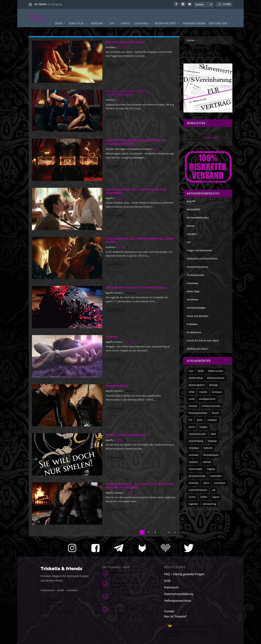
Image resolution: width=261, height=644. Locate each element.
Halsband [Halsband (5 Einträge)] (212, 420)
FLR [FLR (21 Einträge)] (191, 420)
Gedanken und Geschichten (202, 259)
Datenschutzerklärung (179, 594)
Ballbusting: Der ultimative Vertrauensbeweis (128, 93)
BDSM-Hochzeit (166, 26)
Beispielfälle (194, 209)
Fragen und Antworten (130, 149)
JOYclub (62, 621)
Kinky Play (76, 26)
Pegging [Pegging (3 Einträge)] (211, 469)
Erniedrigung (55, 4)
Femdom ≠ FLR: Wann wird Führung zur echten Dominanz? (136, 142)
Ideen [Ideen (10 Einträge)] (213, 434)
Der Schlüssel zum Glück (125, 42)
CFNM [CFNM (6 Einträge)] (192, 392)
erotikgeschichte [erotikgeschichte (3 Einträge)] (207, 399)
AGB (167, 581)
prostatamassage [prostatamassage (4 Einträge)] (197, 476)
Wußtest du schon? (197, 349)
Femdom (97, 26)
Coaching (141, 26)
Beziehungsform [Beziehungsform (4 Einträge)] (197, 385)
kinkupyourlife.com (125, 583)
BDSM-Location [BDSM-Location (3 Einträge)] (216, 371)
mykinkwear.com (123, 608)
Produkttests (194, 332)
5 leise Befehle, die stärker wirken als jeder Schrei (140, 240)
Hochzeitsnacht (195, 275)
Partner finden (194, 26)
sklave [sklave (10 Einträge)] (206, 483)
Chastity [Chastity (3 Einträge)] (203, 392)
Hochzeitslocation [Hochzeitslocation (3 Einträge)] (197, 434)
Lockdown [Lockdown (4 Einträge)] (194, 455)
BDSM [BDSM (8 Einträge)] (201, 371)
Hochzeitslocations (197, 267)
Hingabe (112, 337)
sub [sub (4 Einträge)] (213, 490)
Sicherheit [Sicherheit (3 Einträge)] (194, 483)
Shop (59, 26)
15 (169, 532)
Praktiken (110, 100)
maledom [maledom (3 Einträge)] (193, 462)
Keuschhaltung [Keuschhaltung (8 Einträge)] (196, 441)
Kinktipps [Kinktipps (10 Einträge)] (212, 441)
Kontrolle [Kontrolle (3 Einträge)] (208, 448)
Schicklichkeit (117, 386)
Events (126, 26)
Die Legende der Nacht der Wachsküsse (136, 288)
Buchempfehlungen (198, 218)
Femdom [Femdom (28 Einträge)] (193, 406)
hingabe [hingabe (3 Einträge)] (203, 427)
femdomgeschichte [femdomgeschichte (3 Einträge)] (198, 413)
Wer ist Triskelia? (176, 617)
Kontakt (169, 611)
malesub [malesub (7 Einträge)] (207, 462)
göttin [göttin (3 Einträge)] (200, 420)
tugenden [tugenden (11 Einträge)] (193, 504)
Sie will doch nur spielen (126, 435)
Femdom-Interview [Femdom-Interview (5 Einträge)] (211, 406)
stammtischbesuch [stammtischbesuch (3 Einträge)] (198, 490)
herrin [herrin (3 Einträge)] (192, 427)
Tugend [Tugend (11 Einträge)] (215, 497)
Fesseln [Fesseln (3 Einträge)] (215, 413)
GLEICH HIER (211, 138)
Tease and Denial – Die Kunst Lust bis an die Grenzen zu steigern (139, 486)
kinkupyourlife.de (124, 573)
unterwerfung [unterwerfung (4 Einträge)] (209, 504)
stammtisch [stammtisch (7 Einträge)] (220, 483)
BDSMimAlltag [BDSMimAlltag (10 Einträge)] (196, 378)
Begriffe (109, 198)
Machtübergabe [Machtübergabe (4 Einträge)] (211, 455)
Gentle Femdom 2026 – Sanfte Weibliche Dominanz (136, 191)
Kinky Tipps (193, 291)
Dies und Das (218, 26)
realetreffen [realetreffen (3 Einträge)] (216, 476)
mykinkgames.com (124, 596)
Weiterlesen (115, 65)
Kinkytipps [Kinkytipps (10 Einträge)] (194, 448)
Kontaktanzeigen (196, 308)
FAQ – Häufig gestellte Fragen (184, 574)
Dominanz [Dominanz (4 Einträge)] (217, 392)
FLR (112, 26)
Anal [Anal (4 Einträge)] (191, 371)
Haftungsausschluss (178, 601)
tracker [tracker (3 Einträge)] (192, 497)
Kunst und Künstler (198, 316)
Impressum (172, 587)
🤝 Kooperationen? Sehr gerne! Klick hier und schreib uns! (192, 629)
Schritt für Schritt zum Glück (203, 340)
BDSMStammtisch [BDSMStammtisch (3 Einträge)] (216, 378)
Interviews (193, 283)
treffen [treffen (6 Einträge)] (204, 497)
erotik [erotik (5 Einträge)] (192, 399)
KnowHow (110, 47)
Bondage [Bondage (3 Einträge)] (213, 385)
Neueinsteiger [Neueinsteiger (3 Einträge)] (196, 469)
